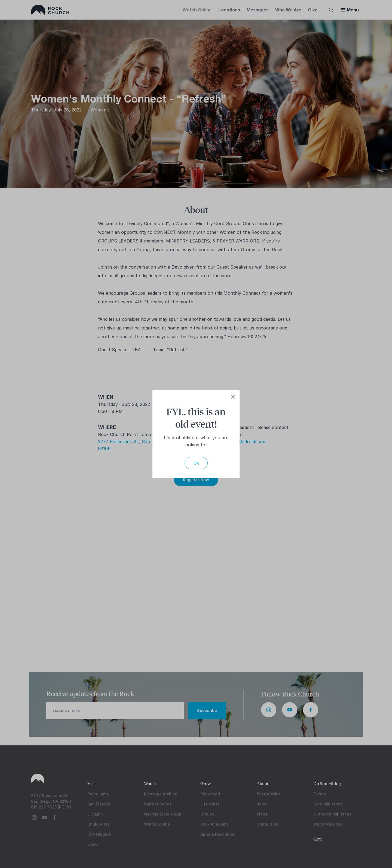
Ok (196, 463)
